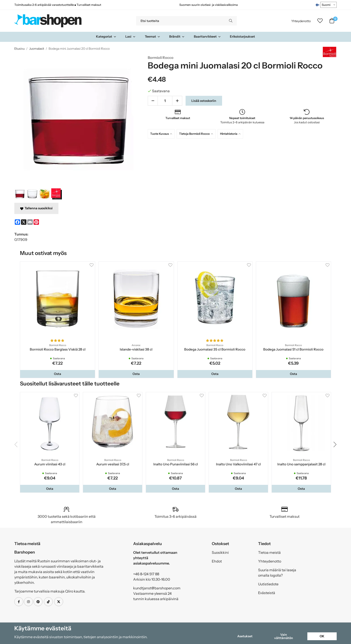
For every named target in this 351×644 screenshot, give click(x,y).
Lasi (131, 36)
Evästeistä (267, 593)
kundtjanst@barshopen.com (157, 588)
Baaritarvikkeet (207, 36)
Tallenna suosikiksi (36, 208)
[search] (231, 21)
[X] (24, 222)
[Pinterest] (36, 222)
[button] (58, 374)
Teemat (153, 36)
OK (322, 636)
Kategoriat (106, 36)
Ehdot (217, 561)
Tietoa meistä (269, 552)
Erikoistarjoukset (242, 36)
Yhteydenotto (301, 21)
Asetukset (245, 636)
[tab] (162, 134)
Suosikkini (220, 552)
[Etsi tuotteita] (180, 21)
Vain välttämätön (284, 636)
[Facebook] (17, 222)
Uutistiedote (268, 584)
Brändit (177, 36)
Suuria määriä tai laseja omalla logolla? (277, 573)
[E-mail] (30, 222)
